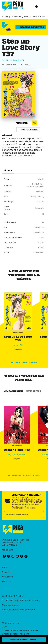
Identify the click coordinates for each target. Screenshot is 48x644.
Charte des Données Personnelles (20, 630)
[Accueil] (13, 6)
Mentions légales (11, 623)
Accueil (5, 16)
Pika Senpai (16, 16)
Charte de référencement (16, 634)
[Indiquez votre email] (21, 515)
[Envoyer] (41, 514)
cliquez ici (31, 508)
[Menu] (40, 7)
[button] (31, 27)
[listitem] (4, 556)
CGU (4, 627)
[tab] (8, 170)
